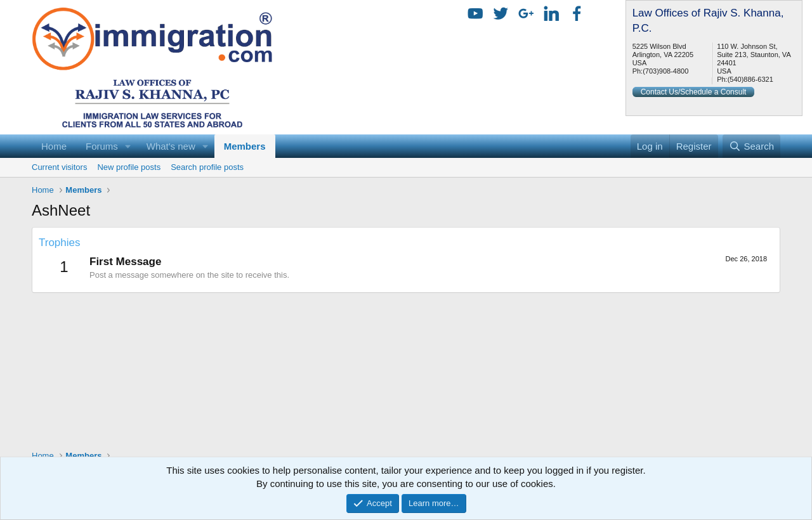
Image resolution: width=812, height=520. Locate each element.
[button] (128, 146)
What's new (171, 146)
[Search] (751, 146)
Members (245, 146)
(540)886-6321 (750, 79)
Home (54, 146)
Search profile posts (207, 167)
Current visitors (59, 167)
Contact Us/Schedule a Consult (694, 92)
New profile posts (129, 167)
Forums (102, 146)
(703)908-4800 (665, 71)
